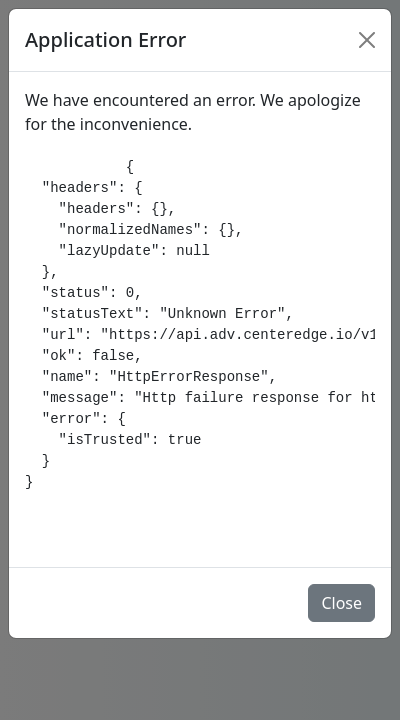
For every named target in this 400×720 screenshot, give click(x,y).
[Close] (367, 40)
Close (341, 603)
